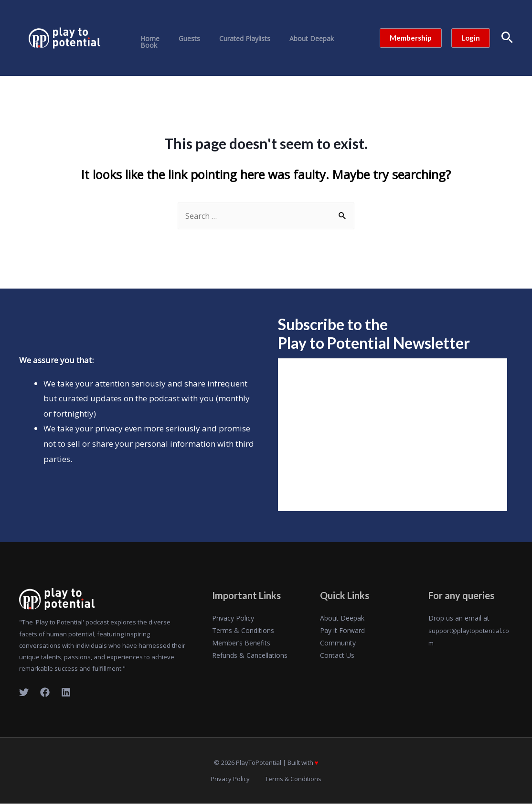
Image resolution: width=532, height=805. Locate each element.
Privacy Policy (233, 618)
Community (338, 643)
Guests (181, 39)
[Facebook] (45, 693)
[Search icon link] (507, 38)
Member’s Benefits (241, 643)
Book (336, 39)
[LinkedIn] (66, 693)
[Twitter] (24, 693)
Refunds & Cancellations (250, 656)
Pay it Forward (342, 631)
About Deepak (292, 39)
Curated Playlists (231, 39)
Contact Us (337, 656)
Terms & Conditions (243, 631)
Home (148, 39)
